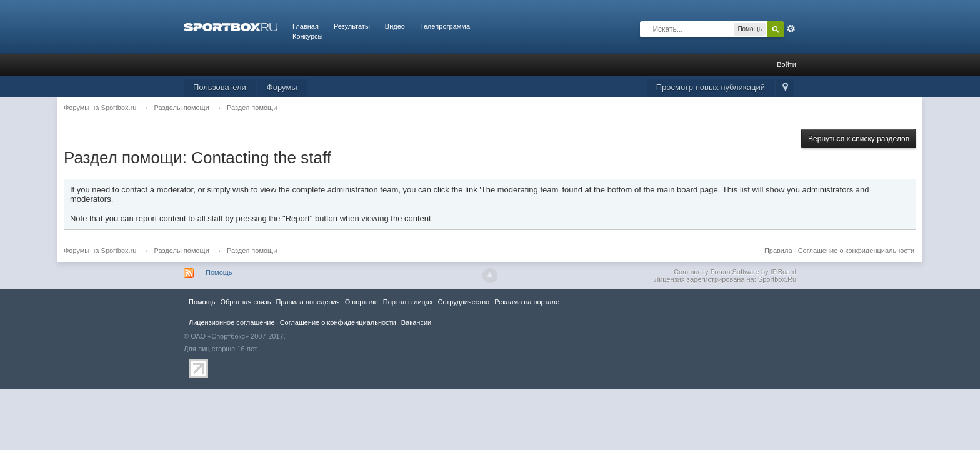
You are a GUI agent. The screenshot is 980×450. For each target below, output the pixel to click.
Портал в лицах (408, 302)
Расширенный (791, 29)
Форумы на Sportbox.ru (100, 251)
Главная (306, 26)
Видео (395, 26)
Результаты (352, 26)
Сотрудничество (463, 302)
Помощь (219, 272)
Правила (778, 251)
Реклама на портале (527, 302)
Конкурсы (307, 36)
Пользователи (220, 87)
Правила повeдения (307, 302)
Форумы (282, 87)
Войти (787, 64)
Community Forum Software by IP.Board (735, 272)
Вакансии (416, 322)
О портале (362, 302)
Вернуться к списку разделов (859, 139)
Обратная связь (245, 302)
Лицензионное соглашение (232, 322)
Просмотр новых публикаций (711, 87)
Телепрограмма (445, 26)
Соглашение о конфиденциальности (856, 251)
